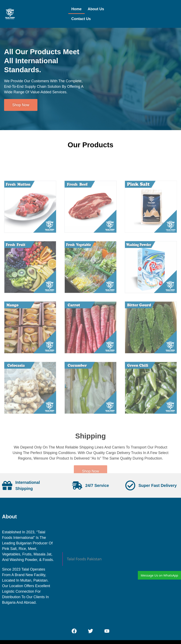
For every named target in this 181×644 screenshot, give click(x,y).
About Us (96, 9)
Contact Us (81, 19)
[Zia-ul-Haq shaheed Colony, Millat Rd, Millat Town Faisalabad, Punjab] (151, 560)
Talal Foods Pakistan (84, 559)
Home (76, 9)
